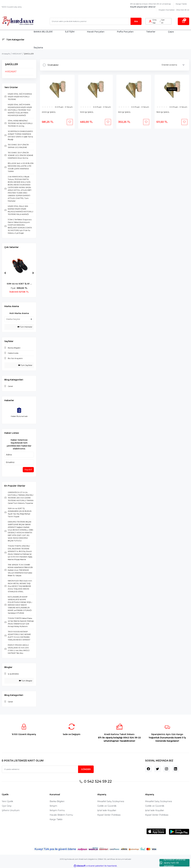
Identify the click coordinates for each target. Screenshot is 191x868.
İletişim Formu (57, 810)
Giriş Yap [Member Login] (154, 21)
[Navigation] (16, 40)
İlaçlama (38, 48)
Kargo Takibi (181, 4)
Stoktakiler (53, 65)
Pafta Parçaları (125, 32)
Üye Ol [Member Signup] (163, 21)
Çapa (171, 32)
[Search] (96, 21)
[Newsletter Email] (48, 769)
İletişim (53, 806)
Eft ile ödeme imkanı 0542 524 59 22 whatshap (151, 5)
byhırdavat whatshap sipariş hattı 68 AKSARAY (173, 863)
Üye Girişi (7, 806)
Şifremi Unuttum (11, 810)
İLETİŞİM (70, 32)
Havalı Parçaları (96, 32)
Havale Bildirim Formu (61, 815)
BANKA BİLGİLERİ (43, 32)
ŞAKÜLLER (29, 54)
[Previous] (5, 273)
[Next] (33, 273)
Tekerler (151, 32)
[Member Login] (150, 21)
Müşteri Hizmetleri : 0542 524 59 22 (174, 10)
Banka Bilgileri (57, 801)
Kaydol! (28, 470)
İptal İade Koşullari (107, 810)
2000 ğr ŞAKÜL (49, 112)
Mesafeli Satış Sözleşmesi (111, 801)
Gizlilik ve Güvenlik (107, 806)
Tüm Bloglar (26, 681)
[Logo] (18, 21)
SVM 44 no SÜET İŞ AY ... (19, 284)
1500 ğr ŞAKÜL (163, 112)
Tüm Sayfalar (25, 365)
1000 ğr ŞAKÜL (87, 112)
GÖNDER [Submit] (86, 769)
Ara (136, 21)
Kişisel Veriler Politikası (109, 815)
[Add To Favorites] (70, 122)
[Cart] (183, 21)
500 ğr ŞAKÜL (124, 112)
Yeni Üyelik (7, 801)
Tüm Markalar (25, 327)
